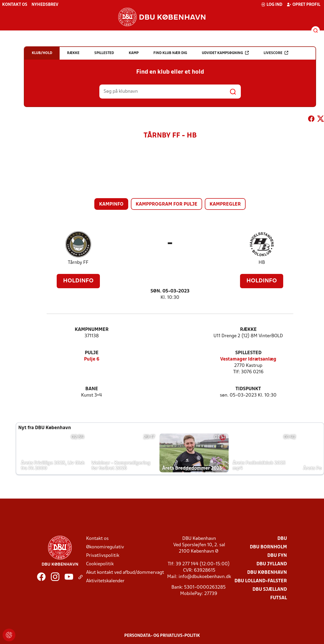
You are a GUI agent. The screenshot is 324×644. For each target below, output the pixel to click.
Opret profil (303, 5)
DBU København (267, 573)
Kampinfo (111, 204)
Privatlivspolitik (103, 556)
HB (262, 263)
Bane (92, 389)
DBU (282, 539)
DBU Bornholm (268, 547)
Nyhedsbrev (45, 5)
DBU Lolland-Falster (261, 581)
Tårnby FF (78, 263)
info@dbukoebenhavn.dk (205, 577)
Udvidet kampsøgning (225, 53)
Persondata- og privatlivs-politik (162, 636)
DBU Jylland (272, 564)
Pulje (92, 353)
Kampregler (225, 204)
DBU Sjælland (270, 590)
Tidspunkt (248, 389)
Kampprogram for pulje (167, 204)
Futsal (279, 598)
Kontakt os (15, 5)
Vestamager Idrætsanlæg (248, 359)
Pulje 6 (92, 359)
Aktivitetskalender (105, 581)
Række (248, 330)
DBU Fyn (277, 556)
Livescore (276, 53)
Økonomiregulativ (105, 547)
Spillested (248, 353)
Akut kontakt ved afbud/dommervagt (125, 573)
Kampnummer (92, 330)
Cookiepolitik (100, 564)
